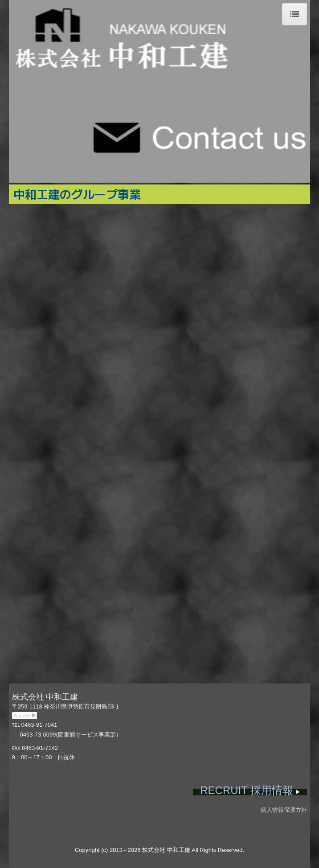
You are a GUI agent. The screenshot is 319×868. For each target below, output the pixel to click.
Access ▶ (25, 715)
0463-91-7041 (39, 725)
